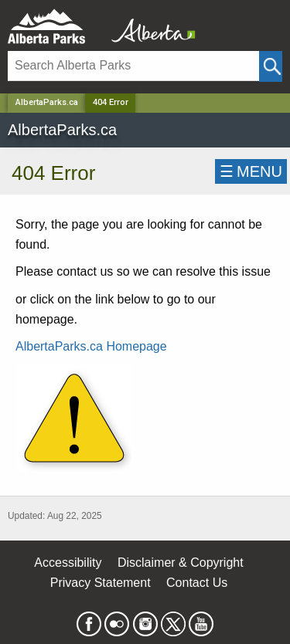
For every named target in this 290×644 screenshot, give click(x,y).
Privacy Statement (101, 583)
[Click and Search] (271, 66)
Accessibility (68, 563)
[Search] (133, 66)
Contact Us (197, 583)
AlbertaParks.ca (47, 102)
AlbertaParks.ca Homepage (91, 346)
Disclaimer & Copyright (181, 563)
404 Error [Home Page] (111, 102)
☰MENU (251, 171)
